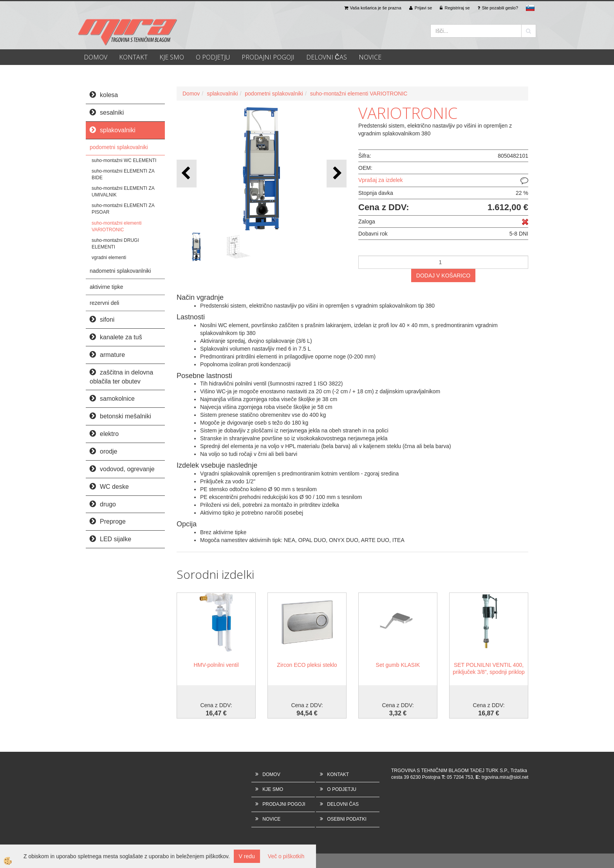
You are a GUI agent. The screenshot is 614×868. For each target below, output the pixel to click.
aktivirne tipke (107, 287)
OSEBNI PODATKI (347, 819)
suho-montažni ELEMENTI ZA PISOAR (123, 209)
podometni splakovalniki (119, 147)
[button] (337, 174)
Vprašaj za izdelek (381, 180)
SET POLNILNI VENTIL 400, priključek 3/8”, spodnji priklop (489, 668)
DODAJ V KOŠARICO (443, 276)
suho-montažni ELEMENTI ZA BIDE (123, 174)
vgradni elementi (109, 258)
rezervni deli (104, 303)
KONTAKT (133, 57)
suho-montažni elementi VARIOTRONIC (116, 226)
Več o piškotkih (286, 856)
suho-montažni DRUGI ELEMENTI (115, 244)
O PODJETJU (213, 57)
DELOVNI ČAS (327, 57)
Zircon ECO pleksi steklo (307, 665)
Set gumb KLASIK (398, 665)
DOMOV (96, 57)
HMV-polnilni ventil (216, 665)
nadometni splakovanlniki (120, 271)
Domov (191, 94)
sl (530, 8)
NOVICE (370, 57)
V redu (247, 856)
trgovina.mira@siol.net (505, 777)
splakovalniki (222, 94)
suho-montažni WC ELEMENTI (124, 160)
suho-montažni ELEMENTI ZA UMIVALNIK (123, 192)
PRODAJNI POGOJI (268, 57)
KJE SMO (172, 57)
